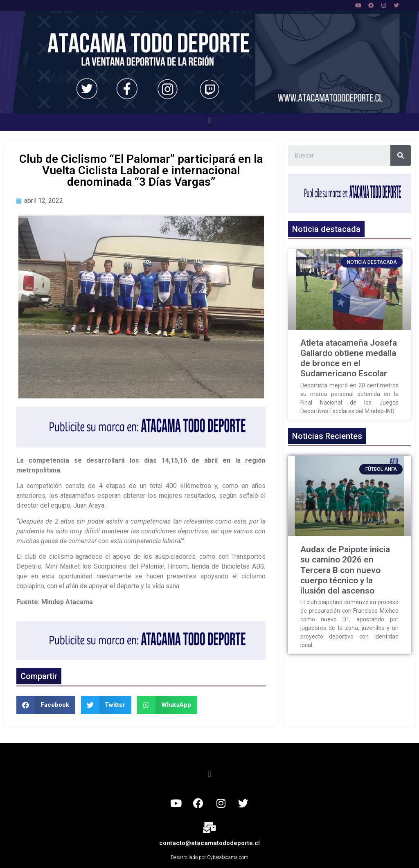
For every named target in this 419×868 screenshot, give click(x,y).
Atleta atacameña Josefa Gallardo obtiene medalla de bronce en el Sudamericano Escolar (349, 358)
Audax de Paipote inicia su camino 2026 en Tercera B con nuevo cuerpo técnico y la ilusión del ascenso (345, 570)
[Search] (401, 155)
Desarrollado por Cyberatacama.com (210, 857)
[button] (209, 120)
